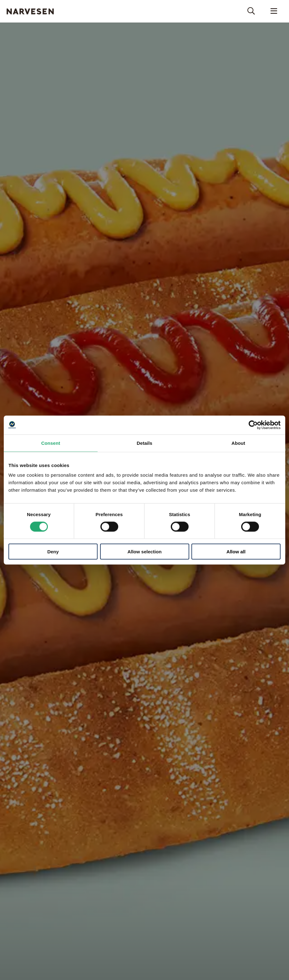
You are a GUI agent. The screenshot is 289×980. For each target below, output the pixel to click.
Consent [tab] (51, 443)
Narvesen (30, 11)
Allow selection (144, 552)
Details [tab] (144, 443)
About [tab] (238, 443)
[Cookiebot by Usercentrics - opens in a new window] (253, 425)
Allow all (236, 552)
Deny (53, 552)
